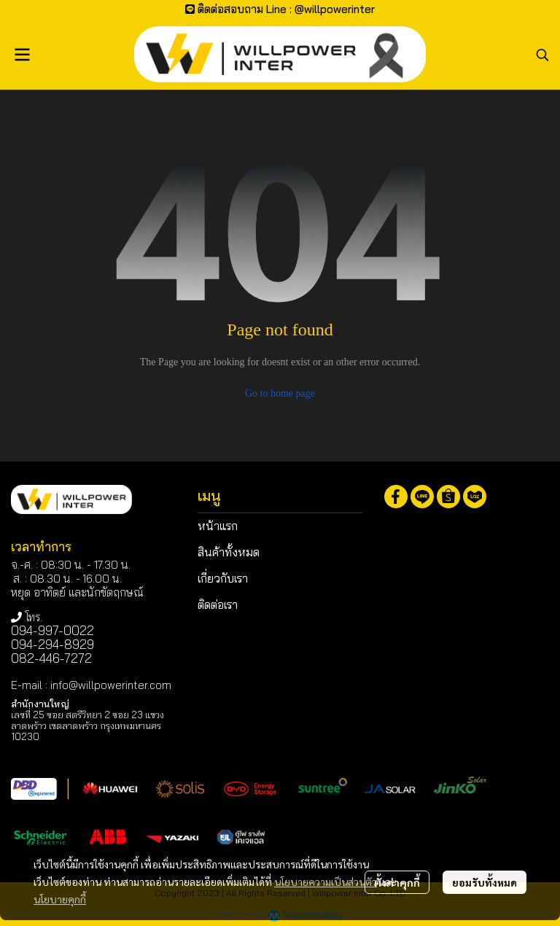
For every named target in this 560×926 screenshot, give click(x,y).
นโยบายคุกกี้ (60, 899)
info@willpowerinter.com (111, 685)
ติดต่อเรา (218, 604)
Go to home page (280, 393)
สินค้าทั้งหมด (229, 552)
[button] (542, 55)
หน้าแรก (218, 526)
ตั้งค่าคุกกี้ (397, 882)
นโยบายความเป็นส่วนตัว (326, 882)
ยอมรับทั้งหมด (485, 882)
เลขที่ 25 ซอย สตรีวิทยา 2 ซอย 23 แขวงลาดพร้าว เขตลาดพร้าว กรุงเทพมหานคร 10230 (87, 725)
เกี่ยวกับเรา (223, 578)
